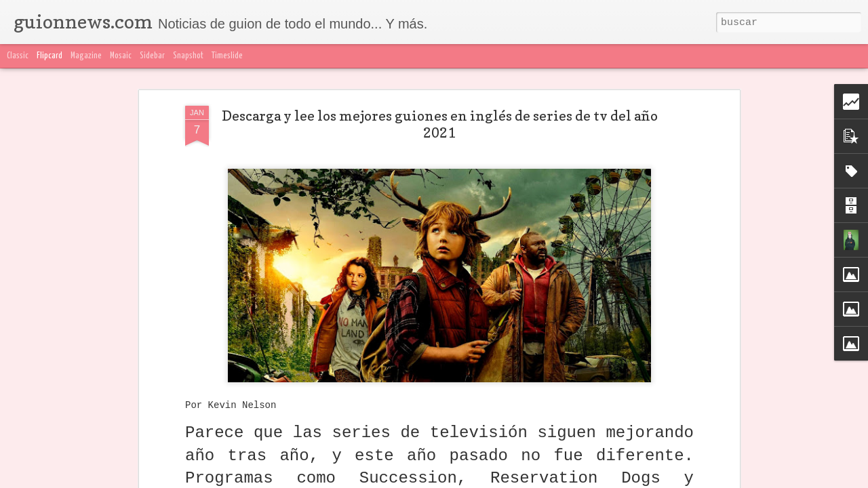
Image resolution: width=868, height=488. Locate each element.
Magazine (86, 56)
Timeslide (227, 56)
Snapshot (188, 56)
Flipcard (50, 56)
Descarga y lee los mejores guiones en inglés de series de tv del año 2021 (440, 124)
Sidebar (152, 56)
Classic (18, 56)
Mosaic (121, 56)
